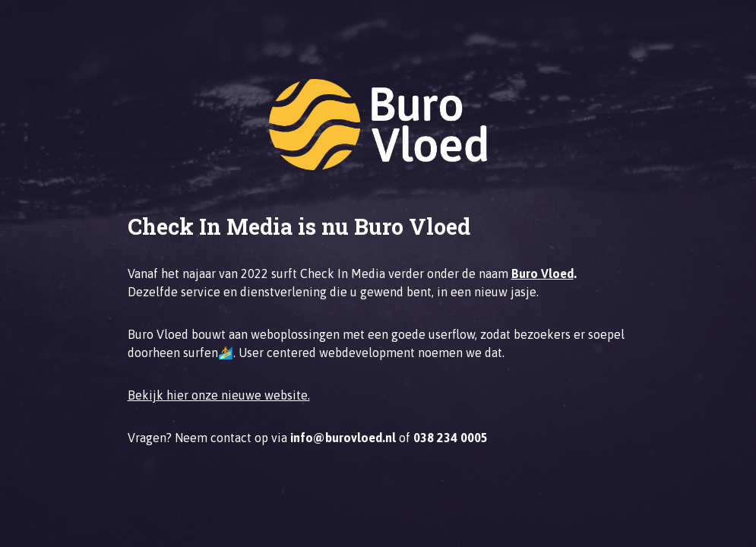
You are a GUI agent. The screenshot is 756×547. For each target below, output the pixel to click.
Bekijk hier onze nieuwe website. (219, 395)
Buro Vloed (542, 273)
